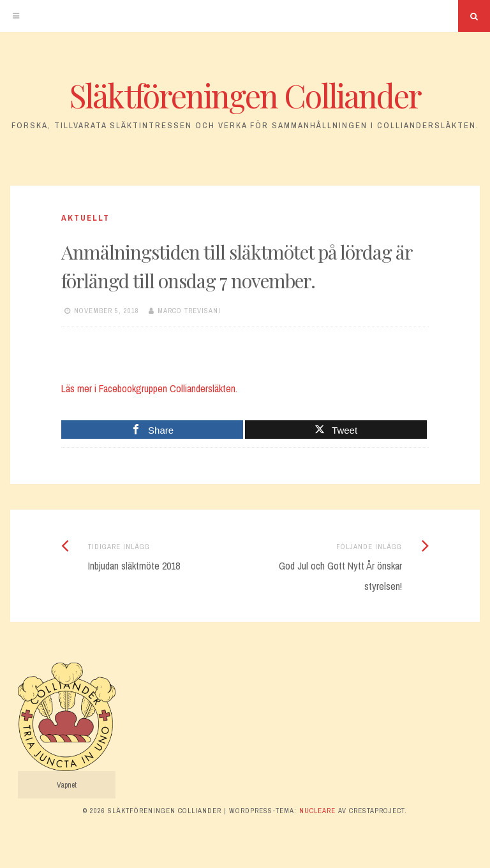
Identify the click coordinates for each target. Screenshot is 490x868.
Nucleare (317, 811)
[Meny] (16, 16)
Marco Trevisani (189, 311)
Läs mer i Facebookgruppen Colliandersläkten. (149, 388)
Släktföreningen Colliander (245, 95)
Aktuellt (85, 218)
